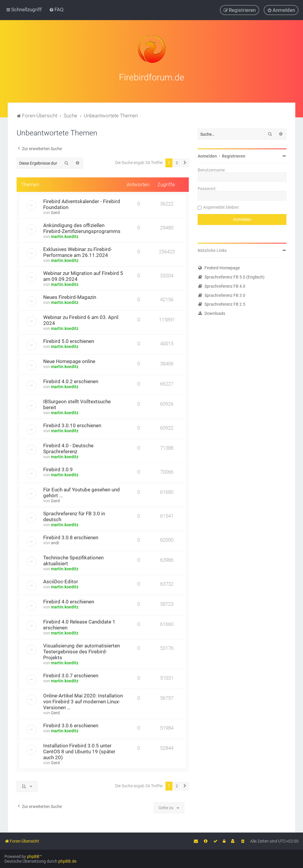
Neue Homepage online (69, 361)
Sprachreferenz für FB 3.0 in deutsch (74, 516)
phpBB (33, 856)
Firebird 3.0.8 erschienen (71, 537)
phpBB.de (67, 861)
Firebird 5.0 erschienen (69, 341)
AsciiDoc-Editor (61, 581)
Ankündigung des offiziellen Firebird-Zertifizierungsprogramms (82, 228)
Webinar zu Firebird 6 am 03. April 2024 (81, 320)
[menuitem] (56, 9)
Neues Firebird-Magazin (70, 297)
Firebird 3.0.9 (58, 469)
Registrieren (234, 156)
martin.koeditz (65, 236)
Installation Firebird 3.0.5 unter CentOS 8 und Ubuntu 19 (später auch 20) (79, 751)
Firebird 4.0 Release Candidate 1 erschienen (79, 624)
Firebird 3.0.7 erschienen (71, 675)
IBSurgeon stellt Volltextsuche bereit (77, 404)
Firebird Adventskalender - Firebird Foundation (82, 204)
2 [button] (177, 162)
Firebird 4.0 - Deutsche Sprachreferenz (68, 448)
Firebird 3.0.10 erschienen (72, 425)
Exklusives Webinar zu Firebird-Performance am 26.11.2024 (78, 252)
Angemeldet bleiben (221, 207)
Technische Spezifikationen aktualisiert (73, 560)
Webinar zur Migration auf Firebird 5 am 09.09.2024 (83, 276)
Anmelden (207, 156)
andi (55, 542)
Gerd (55, 212)
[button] (185, 162)
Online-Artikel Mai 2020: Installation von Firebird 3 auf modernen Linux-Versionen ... (83, 701)
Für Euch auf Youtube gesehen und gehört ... (82, 492)
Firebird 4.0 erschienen (69, 601)
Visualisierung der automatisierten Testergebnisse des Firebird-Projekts (82, 651)
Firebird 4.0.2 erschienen (71, 381)
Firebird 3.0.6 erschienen (71, 725)
